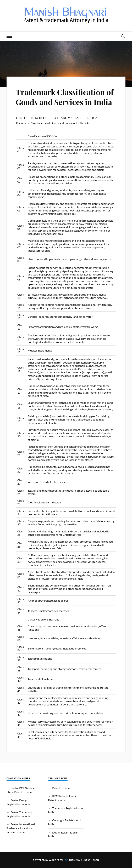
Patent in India (61, 788)
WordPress (56, 860)
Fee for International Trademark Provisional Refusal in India (21, 828)
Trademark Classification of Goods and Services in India (65, 97)
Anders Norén (90, 860)
